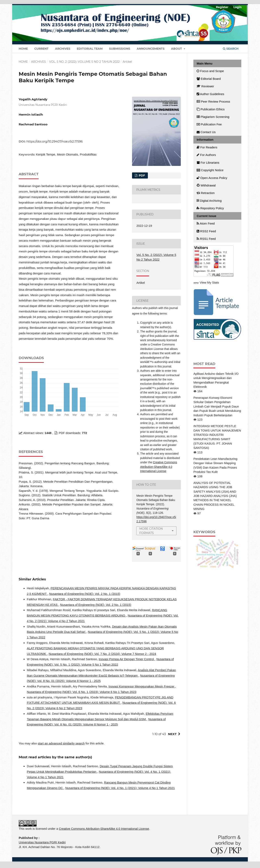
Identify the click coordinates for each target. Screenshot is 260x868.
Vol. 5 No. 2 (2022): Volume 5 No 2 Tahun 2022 (84, 62)
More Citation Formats (151, 531)
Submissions (120, 49)
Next (172, 734)
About (177, 49)
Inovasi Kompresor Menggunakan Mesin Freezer (142, 686)
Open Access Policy (212, 178)
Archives (63, 49)
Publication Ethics (211, 109)
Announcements (151, 49)
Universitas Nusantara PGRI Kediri (42, 842)
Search (231, 49)
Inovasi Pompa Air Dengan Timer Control (127, 659)
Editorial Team (90, 49)
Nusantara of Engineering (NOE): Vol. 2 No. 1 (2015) (85, 594)
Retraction (206, 193)
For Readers (207, 147)
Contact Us (206, 132)
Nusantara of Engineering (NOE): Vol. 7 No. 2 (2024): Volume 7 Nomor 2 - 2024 (102, 654)
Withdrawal (206, 185)
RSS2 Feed (206, 231)
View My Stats (209, 282)
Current (41, 49)
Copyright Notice (210, 170)
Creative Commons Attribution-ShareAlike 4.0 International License (159, 467)
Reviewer (205, 86)
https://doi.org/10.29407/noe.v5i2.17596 (55, 141)
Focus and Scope (210, 71)
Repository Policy (210, 208)
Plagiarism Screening (213, 117)
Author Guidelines (210, 94)
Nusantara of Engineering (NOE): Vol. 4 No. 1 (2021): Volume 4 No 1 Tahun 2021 (120, 788)
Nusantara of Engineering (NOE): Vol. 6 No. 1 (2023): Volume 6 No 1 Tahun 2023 (82, 692)
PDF (141, 175)
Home (23, 49)
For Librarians (208, 163)
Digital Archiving (209, 201)
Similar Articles (32, 579)
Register (222, 7)
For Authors (206, 155)
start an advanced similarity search (61, 743)
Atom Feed (206, 223)
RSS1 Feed (206, 239)
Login (238, 7)
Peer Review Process (213, 101)
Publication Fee (209, 124)
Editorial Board (209, 79)
